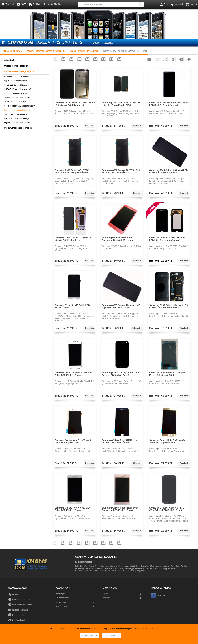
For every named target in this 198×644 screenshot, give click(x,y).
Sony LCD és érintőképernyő (16, 114)
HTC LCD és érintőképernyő (16, 93)
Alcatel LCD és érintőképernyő (17, 77)
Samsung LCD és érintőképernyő (18, 110)
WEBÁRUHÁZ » (13, 51)
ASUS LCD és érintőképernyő (16, 85)
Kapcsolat (108, 43)
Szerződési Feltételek (19, 600)
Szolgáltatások (75, 606)
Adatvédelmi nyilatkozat (20, 605)
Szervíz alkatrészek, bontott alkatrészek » (45, 51)
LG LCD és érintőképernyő (15, 102)
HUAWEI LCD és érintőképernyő (18, 89)
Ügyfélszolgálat (16, 620)
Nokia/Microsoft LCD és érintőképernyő (20, 106)
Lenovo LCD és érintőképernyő (17, 98)
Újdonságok (75, 594)
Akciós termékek (75, 598)
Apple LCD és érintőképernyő (16, 81)
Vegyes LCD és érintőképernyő (17, 123)
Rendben (112, 635)
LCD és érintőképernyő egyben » (84, 51)
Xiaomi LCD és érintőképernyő (17, 118)
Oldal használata (17, 615)
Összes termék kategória (16, 66)
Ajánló (96, 43)
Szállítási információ (18, 610)
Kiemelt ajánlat (75, 602)
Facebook (158, 595)
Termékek (8, 4)
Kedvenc (177, 4)
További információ (90, 635)
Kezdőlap (14, 595)
